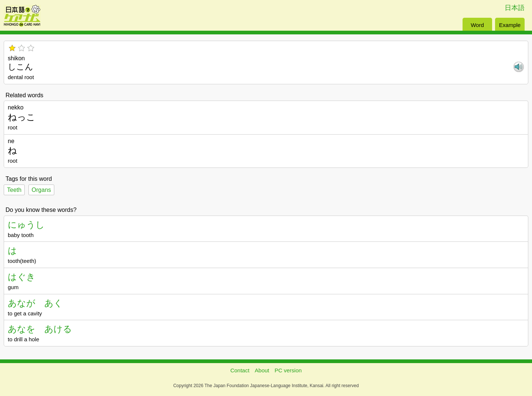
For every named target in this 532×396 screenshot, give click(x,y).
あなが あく (35, 303)
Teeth (14, 190)
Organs (41, 190)
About (262, 370)
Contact (240, 370)
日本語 (515, 8)
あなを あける (40, 329)
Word (477, 25)
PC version (288, 370)
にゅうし (26, 225)
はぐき (22, 277)
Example (510, 25)
